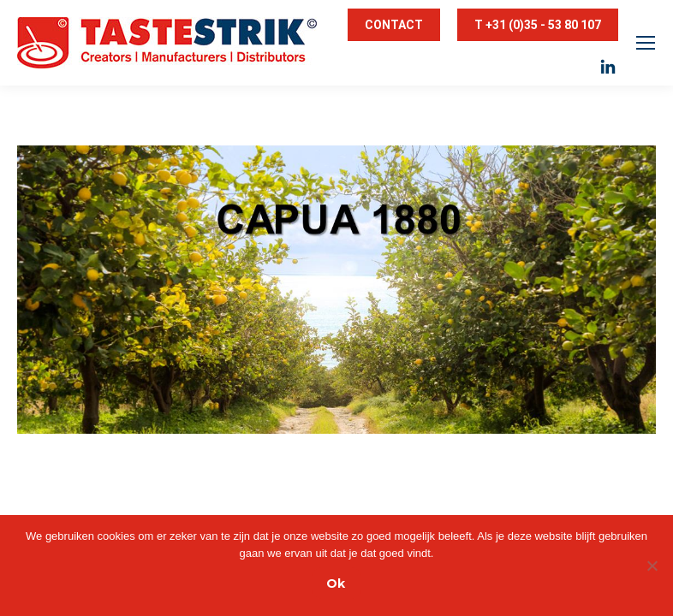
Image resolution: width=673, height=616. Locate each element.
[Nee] (652, 566)
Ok (336, 583)
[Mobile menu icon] (646, 43)
